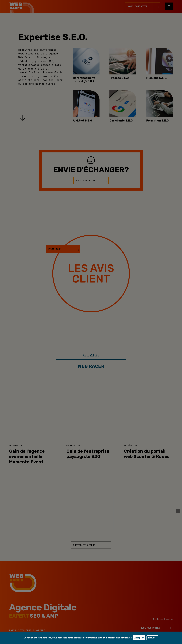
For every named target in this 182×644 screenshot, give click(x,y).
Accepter (139, 638)
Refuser (152, 638)
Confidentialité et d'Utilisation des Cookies (109, 638)
